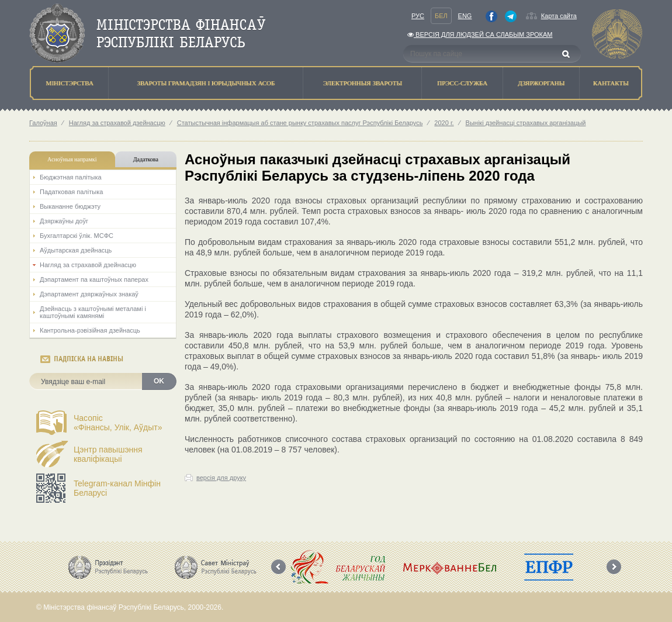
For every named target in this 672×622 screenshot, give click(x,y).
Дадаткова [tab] (146, 159)
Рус (418, 16)
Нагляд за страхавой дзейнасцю (117, 123)
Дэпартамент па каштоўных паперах (94, 279)
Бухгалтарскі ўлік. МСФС (77, 236)
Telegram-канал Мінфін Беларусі (117, 488)
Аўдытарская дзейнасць (76, 250)
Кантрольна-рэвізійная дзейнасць (90, 330)
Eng (465, 16)
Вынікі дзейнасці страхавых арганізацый (526, 123)
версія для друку (221, 478)
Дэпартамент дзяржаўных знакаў (89, 294)
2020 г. (444, 123)
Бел (441, 16)
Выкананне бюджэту (70, 206)
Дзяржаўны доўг (64, 221)
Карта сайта (559, 16)
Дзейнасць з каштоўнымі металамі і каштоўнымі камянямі (93, 312)
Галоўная (43, 123)
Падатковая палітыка (71, 192)
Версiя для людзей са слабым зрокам (480, 34)
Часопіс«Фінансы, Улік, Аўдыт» (118, 423)
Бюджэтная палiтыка (71, 177)
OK (159, 381)
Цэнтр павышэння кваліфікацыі (108, 454)
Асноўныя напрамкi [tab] (72, 159)
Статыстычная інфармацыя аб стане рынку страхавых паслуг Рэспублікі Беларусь (300, 123)
